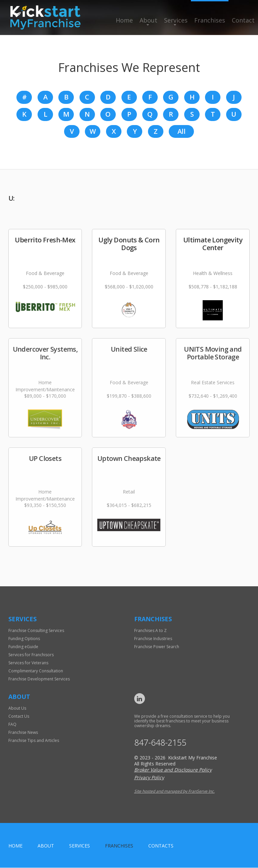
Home (124, 20)
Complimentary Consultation (36, 671)
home (15, 846)
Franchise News (23, 733)
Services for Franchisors (31, 655)
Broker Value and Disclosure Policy (173, 770)
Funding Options (24, 639)
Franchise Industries (153, 639)
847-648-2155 (160, 743)
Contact (243, 20)
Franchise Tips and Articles (34, 741)
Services (176, 20)
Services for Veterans (28, 663)
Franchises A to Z (150, 631)
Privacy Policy (149, 778)
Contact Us (19, 717)
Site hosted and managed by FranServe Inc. (174, 792)
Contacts (161, 846)
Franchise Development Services (39, 679)
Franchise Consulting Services (36, 631)
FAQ (12, 725)
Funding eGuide (23, 647)
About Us (17, 708)
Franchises (210, 20)
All (181, 132)
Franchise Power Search (157, 647)
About (148, 20)
